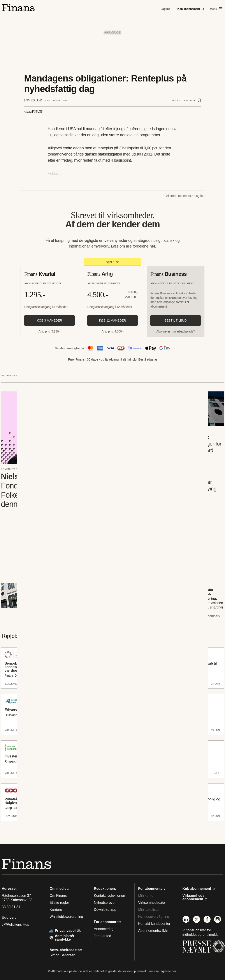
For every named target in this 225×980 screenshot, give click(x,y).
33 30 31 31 (11, 907)
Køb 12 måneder (113, 320)
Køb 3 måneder (49, 320)
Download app (105, 910)
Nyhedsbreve (104, 903)
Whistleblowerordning (66, 917)
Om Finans (58, 896)
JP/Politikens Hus (15, 924)
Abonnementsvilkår (153, 931)
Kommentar (9, 469)
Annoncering (104, 929)
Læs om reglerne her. (162, 971)
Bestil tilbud (175, 320)
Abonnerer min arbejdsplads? (175, 331)
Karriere (56, 910)
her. (153, 246)
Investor (33, 100)
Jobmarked (103, 936)
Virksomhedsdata (152, 903)
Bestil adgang (148, 359)
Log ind (199, 196)
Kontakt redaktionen (109, 896)
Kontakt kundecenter (154, 924)
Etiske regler (59, 903)
